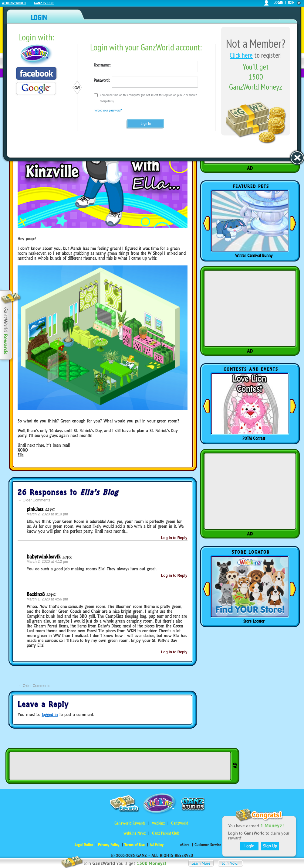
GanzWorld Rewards (130, 823)
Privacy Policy (109, 845)
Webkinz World (14, 3)
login (278, 3)
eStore (185, 845)
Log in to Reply (174, 538)
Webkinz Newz (135, 833)
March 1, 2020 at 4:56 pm (47, 599)
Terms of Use (134, 845)
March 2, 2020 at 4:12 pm (47, 562)
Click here (241, 55)
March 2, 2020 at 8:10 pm (47, 514)
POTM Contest (254, 438)
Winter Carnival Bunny (254, 255)
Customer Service (208, 845)
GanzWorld (180, 823)
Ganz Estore (44, 3)
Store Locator (254, 621)
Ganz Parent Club (166, 833)
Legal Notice (84, 845)
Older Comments (34, 500)
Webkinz (158, 823)
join (291, 3)
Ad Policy (157, 845)
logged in (50, 714)
